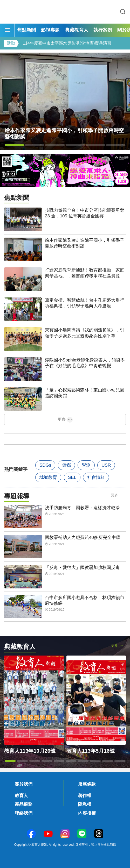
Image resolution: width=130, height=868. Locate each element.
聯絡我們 (24, 813)
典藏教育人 (77, 30)
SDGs (45, 465)
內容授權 (87, 813)
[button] (14, 145)
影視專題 (50, 30)
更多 (62, 419)
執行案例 (103, 30)
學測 (86, 465)
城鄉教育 (48, 477)
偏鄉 (66, 465)
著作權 (85, 796)
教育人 (21, 796)
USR (106, 465)
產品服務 (24, 804)
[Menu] (7, 30)
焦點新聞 (26, 30)
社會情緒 (96, 477)
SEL (72, 477)
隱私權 (85, 804)
